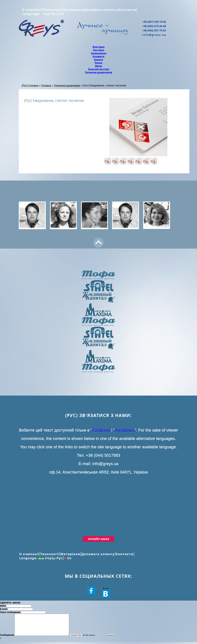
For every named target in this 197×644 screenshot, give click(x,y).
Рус (54, 14)
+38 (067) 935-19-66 (154, 22)
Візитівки (99, 47)
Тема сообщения (10, 612)
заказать (117, 639)
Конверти (99, 56)
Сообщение (7, 639)
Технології (53, 10)
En (61, 14)
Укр (46, 14)
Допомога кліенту (101, 10)
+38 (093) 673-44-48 (154, 26)
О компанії (32, 10)
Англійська (125, 430)
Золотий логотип (99, 69)
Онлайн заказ (99, 539)
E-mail (4, 609)
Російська (101, 430)
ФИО (3, 606)
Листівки (99, 50)
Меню (99, 66)
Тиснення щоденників (99, 72)
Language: (32, 14)
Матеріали (73, 10)
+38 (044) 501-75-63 (154, 30)
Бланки (99, 60)
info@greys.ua (154, 35)
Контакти (127, 10)
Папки (99, 63)
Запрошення (99, 53)
